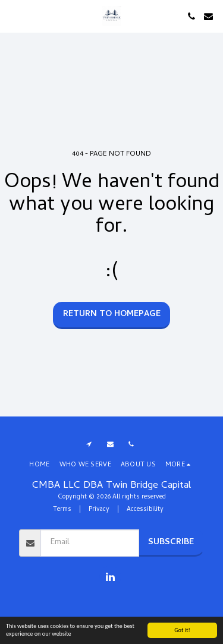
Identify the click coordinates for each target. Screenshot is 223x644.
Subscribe (171, 543)
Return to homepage (112, 315)
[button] (13, 16)
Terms (62, 510)
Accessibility (145, 510)
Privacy (99, 510)
